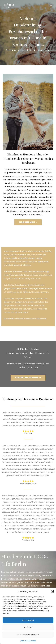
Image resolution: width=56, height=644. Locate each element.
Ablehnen (28, 627)
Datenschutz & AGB (28, 640)
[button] (52, 591)
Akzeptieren (28, 620)
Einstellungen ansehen (28, 634)
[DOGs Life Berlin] (9, 5)
